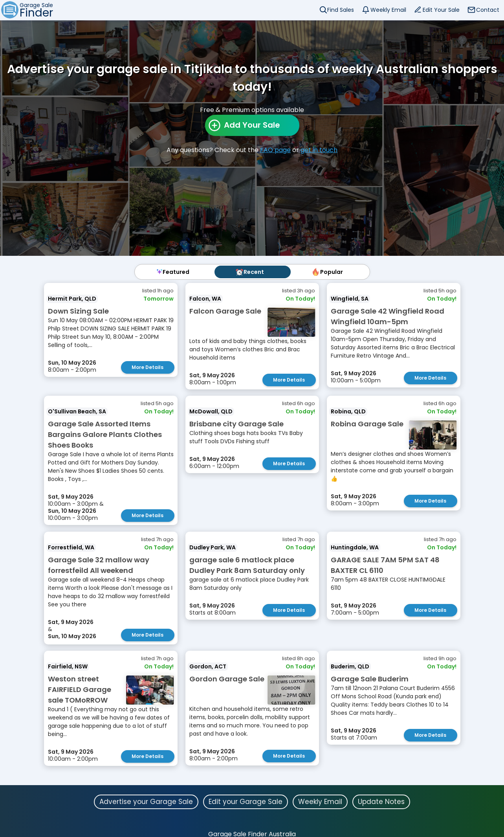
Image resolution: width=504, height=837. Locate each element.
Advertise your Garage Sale (146, 801)
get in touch (319, 150)
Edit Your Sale (441, 10)
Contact (488, 10)
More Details (148, 367)
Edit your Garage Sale (246, 801)
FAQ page (275, 150)
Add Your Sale (252, 125)
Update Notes (381, 801)
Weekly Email (388, 10)
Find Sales (341, 10)
